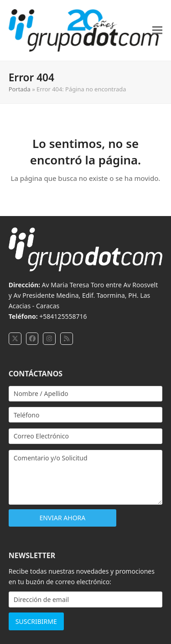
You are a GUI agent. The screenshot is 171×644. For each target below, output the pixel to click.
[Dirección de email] (86, 599)
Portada (20, 89)
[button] (157, 30)
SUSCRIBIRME (36, 621)
